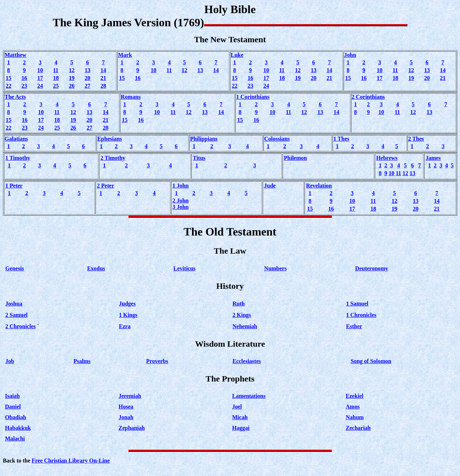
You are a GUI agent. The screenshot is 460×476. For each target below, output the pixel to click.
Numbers (276, 268)
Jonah (126, 417)
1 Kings (128, 315)
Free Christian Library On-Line (71, 461)
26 (72, 86)
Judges (127, 304)
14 (103, 70)
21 (103, 78)
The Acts (15, 97)
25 (56, 86)
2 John (181, 201)
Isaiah (12, 396)
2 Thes (416, 139)
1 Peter (14, 186)
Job (10, 361)
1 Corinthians (253, 97)
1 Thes (341, 139)
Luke (237, 55)
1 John (181, 186)
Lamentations (249, 396)
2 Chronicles (20, 326)
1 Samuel (357, 304)
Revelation (319, 186)
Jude (270, 186)
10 (40, 70)
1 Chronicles (361, 315)
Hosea (126, 407)
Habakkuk (18, 428)
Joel (237, 407)
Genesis (15, 268)
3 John (181, 207)
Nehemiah (245, 326)
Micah (240, 417)
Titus (199, 158)
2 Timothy (113, 158)
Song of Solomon (371, 361)
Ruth (239, 304)
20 (87, 78)
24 (40, 86)
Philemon (295, 158)
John (350, 55)
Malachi (15, 439)
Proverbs (157, 361)
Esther (354, 326)
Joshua (14, 304)
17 (40, 78)
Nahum (355, 417)
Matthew (15, 55)
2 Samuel (17, 315)
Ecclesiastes (247, 361)
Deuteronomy (372, 268)
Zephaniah (132, 428)
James (433, 158)
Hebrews (387, 158)
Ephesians (109, 139)
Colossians (277, 139)
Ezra (125, 326)
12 (72, 70)
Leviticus (185, 268)
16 (24, 78)
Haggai (241, 428)
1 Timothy (18, 158)
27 (87, 86)
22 (9, 86)
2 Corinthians (368, 97)
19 (72, 78)
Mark (125, 55)
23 (24, 86)
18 (56, 78)
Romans (131, 97)
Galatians (16, 139)
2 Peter (105, 186)
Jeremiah (130, 396)
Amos (353, 407)
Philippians (204, 139)
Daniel (13, 407)
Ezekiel (355, 396)
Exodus (96, 268)
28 (103, 86)
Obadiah (16, 417)
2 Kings (242, 315)
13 (87, 70)
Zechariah (358, 428)
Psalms (82, 361)
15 (9, 78)
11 (56, 70)
